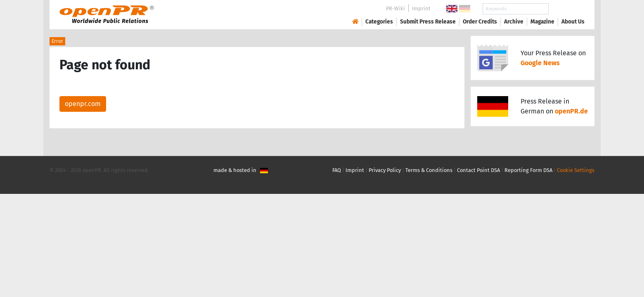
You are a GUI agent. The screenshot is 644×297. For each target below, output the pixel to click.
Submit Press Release (428, 22)
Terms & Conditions (429, 170)
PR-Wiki (395, 8)
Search (566, 9)
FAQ (337, 170)
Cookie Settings (576, 170)
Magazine (542, 22)
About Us (573, 22)
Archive (514, 22)
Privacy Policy (385, 170)
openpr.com (83, 104)
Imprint (421, 8)
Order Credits (480, 22)
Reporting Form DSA (528, 170)
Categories (379, 22)
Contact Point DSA (478, 170)
